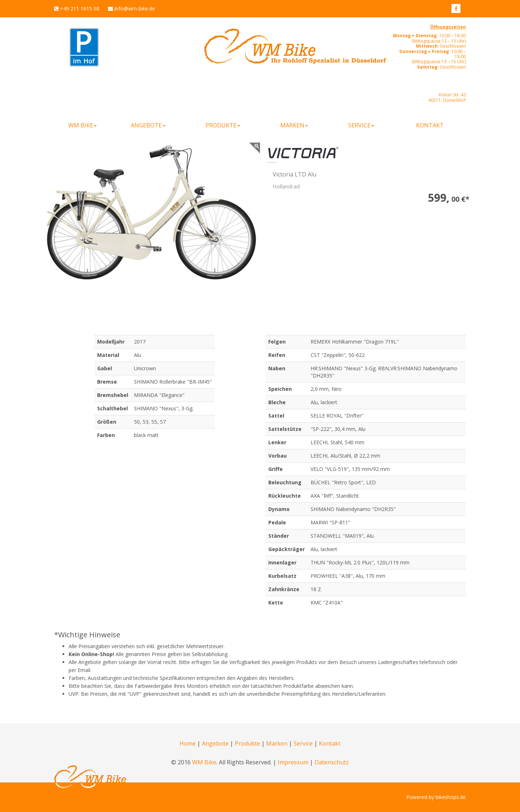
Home (188, 743)
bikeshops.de (451, 797)
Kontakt (430, 125)
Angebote (215, 743)
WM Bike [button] (83, 125)
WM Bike (204, 762)
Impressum (293, 762)
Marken (277, 743)
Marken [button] (294, 125)
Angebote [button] (148, 125)
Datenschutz (332, 762)
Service (303, 743)
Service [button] (361, 125)
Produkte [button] (223, 125)
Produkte (247, 743)
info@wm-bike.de (135, 8)
